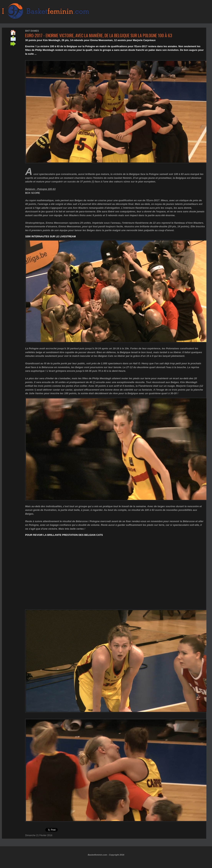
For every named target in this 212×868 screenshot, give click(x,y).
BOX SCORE (33, 193)
